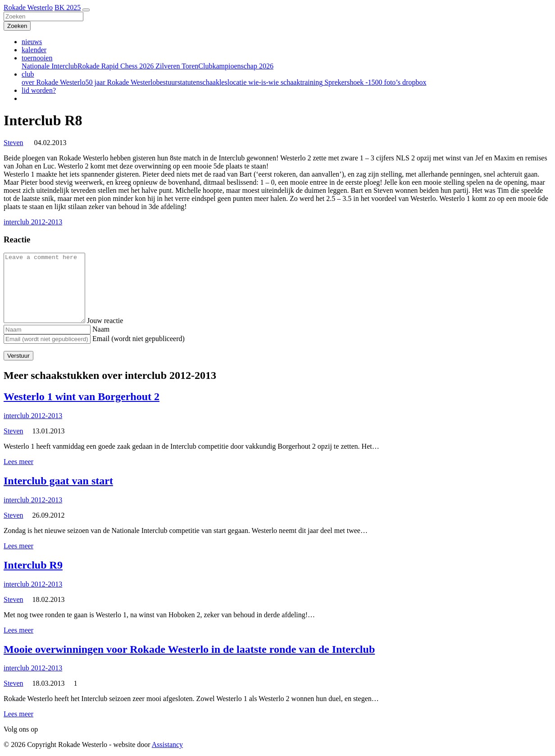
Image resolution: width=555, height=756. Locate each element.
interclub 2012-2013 (33, 222)
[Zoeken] (43, 16)
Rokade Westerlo (28, 7)
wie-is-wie (263, 82)
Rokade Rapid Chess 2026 (116, 66)
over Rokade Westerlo (53, 82)
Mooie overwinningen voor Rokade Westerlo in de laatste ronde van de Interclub (189, 649)
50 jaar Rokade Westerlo (121, 82)
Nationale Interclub (50, 66)
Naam (101, 329)
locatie (237, 82)
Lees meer (18, 462)
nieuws (32, 42)
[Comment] (49, 288)
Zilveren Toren (176, 66)
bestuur (167, 82)
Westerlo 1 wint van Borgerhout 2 (82, 396)
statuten (189, 82)
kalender (34, 50)
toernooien (37, 58)
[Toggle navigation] (86, 10)
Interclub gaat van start (58, 481)
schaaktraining (301, 82)
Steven (14, 143)
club (28, 74)
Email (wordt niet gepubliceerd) (139, 339)
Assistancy (167, 745)
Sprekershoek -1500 (352, 82)
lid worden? (39, 90)
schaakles (213, 82)
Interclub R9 (33, 565)
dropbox (413, 82)
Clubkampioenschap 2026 (236, 66)
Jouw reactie (114, 321)
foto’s (391, 82)
